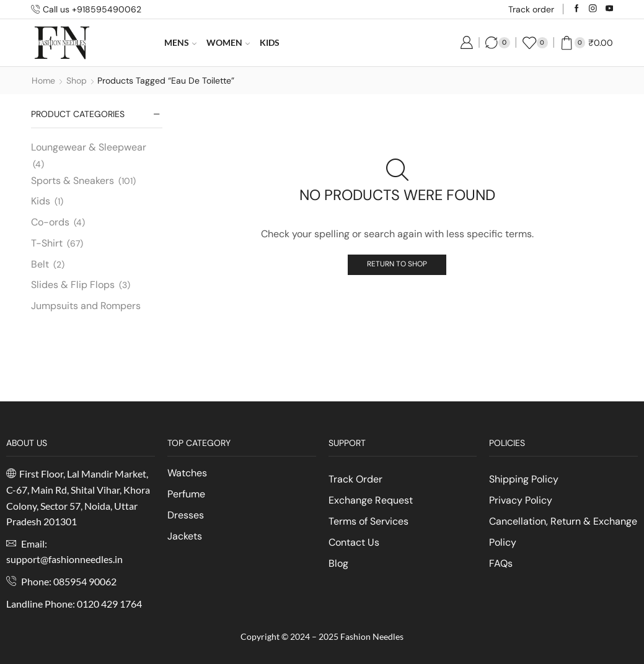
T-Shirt (47, 243)
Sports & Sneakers (73, 181)
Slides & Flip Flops (73, 285)
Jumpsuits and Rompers (86, 306)
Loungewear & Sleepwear (89, 147)
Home (43, 81)
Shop (77, 81)
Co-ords (50, 222)
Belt (40, 264)
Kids (270, 42)
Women (228, 42)
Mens (180, 42)
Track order (531, 9)
